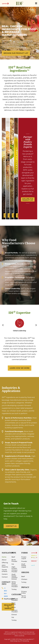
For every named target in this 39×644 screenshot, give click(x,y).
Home (4, 557)
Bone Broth (14, 604)
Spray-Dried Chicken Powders (15, 584)
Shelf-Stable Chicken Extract (15, 577)
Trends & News (4, 570)
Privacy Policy (24, 592)
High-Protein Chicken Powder (15, 569)
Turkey (14, 589)
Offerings (5, 563)
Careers (5, 574)
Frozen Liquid (24, 558)
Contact (5, 577)
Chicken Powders (15, 611)
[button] (3, 325)
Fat (13, 564)
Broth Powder (14, 561)
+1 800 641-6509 (6, 592)
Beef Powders (15, 599)
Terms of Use (24, 597)
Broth (14, 607)
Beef (13, 557)
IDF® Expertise (5, 566)
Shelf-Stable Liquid (24, 566)
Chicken (24, 579)
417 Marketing (24, 641)
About (4, 560)
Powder (24, 561)
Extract (14, 615)
